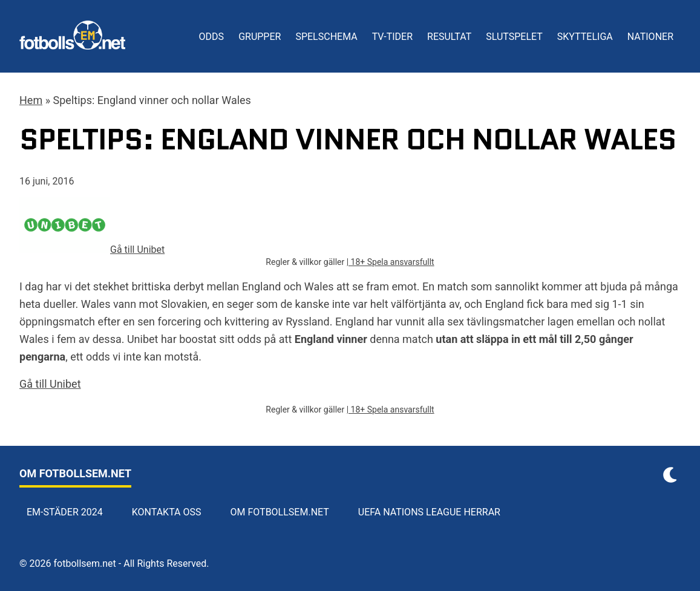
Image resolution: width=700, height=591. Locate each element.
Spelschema (326, 37)
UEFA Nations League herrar (429, 512)
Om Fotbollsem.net (280, 512)
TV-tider (392, 37)
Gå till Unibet (50, 384)
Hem (31, 100)
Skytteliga (585, 37)
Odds (212, 37)
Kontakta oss (167, 512)
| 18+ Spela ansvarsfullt (391, 262)
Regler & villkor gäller (306, 262)
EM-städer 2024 (65, 512)
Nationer (650, 37)
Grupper (260, 37)
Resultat (449, 37)
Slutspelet (514, 37)
